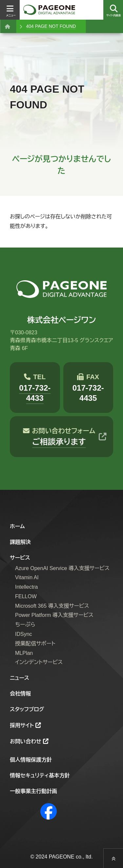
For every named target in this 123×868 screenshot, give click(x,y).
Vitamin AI (27, 577)
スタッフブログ (27, 709)
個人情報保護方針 (31, 760)
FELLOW (26, 596)
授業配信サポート (35, 644)
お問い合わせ (26, 741)
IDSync (24, 634)
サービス (20, 558)
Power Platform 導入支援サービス (54, 615)
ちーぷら (25, 625)
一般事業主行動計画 (33, 791)
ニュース (20, 678)
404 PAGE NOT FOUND (51, 26)
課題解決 (20, 542)
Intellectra (26, 587)
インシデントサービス (39, 662)
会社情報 (20, 694)
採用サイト (22, 725)
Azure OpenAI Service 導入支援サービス (62, 568)
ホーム (17, 526)
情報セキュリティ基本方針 (40, 776)
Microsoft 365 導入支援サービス (52, 606)
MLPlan (24, 653)
